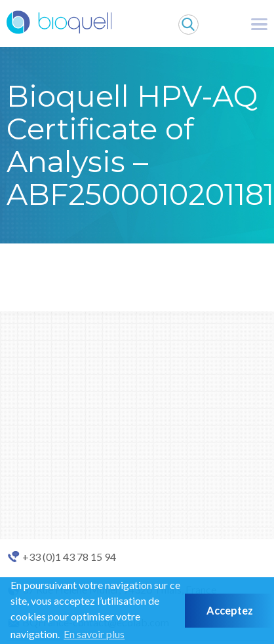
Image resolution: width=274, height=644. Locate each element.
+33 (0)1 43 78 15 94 (69, 557)
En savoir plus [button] (94, 634)
